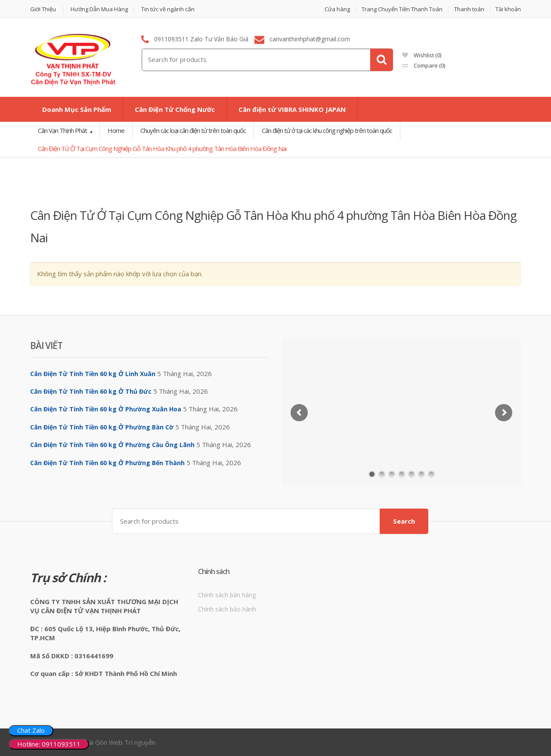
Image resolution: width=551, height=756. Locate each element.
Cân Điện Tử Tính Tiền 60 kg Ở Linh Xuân (93, 374)
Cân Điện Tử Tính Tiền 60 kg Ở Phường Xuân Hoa (106, 409)
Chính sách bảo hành (227, 609)
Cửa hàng (337, 9)
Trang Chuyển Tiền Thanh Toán (402, 9)
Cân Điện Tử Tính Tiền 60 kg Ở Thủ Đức (91, 391)
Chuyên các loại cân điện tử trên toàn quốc (193, 130)
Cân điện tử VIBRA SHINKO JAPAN (292, 109)
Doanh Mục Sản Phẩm (77, 109)
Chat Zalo (31, 730)
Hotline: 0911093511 (49, 744)
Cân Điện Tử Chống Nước (175, 109)
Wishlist (422, 55)
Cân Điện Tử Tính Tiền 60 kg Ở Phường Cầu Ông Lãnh (112, 445)
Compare (424, 65)
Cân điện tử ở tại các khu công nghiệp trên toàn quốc (327, 130)
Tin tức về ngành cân (168, 9)
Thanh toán (469, 9)
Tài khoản (508, 9)
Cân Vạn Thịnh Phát (63, 130)
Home (116, 130)
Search (404, 521)
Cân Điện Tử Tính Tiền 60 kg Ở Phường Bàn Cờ (102, 427)
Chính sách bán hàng (227, 595)
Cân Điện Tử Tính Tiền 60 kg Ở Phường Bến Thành (107, 463)
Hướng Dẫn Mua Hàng (99, 9)
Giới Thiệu (43, 9)
